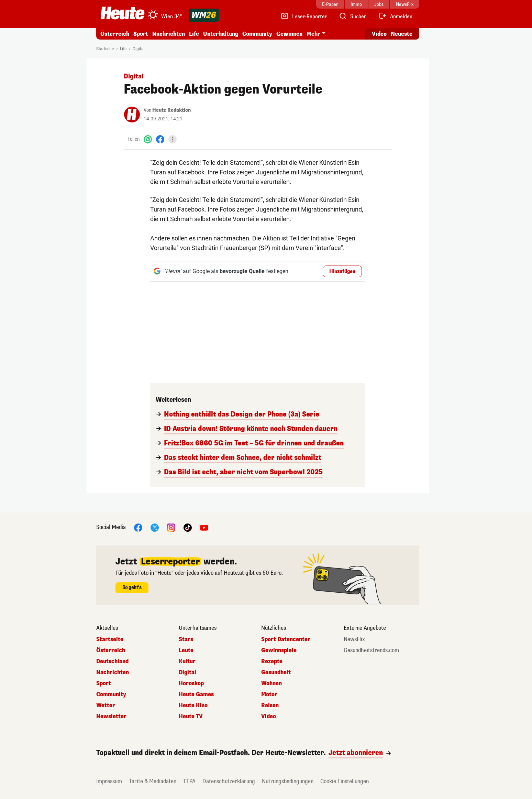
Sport (141, 34)
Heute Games (196, 694)
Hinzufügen (342, 272)
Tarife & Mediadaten (153, 781)
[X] (155, 527)
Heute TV (191, 716)
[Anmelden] (395, 17)
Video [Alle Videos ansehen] (379, 34)
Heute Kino (193, 705)
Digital (139, 49)
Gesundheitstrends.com (371, 650)
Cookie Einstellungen (345, 781)
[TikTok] (188, 527)
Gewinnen (289, 34)
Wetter (106, 705)
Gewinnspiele (279, 650)
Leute (186, 650)
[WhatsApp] (148, 139)
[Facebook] (160, 139)
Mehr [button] (313, 34)
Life (194, 34)
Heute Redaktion (171, 110)
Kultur (187, 661)
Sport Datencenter (286, 639)
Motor (269, 694)
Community (257, 34)
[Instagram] (171, 527)
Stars (186, 639)
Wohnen (271, 683)
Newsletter (111, 716)
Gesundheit (276, 672)
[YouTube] (204, 527)
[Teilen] (173, 139)
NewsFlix (354, 639)
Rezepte (272, 661)
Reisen (270, 705)
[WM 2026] (204, 15)
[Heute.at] (123, 13)
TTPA (189, 781)
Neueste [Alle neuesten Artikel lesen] (402, 34)
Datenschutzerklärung (229, 781)
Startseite (105, 49)
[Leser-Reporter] (304, 17)
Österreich (115, 34)
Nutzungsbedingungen (288, 781)
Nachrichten (169, 34)
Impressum (109, 781)
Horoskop (191, 683)
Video (269, 716)
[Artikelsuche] (353, 17)
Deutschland (112, 661)
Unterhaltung (221, 34)
